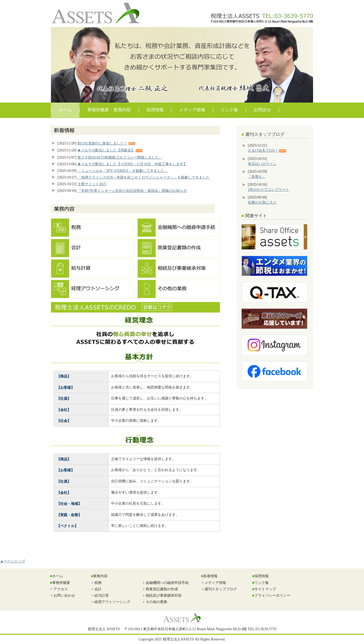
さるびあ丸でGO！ (263, 150)
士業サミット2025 (92, 184)
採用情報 (155, 110)
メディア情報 (192, 110)
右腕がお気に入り (262, 202)
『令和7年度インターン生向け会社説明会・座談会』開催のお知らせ (132, 191)
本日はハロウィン (262, 164)
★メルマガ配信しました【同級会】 (106, 150)
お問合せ (262, 110)
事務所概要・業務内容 (109, 110)
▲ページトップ (13, 561)
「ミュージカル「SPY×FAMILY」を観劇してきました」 (123, 171)
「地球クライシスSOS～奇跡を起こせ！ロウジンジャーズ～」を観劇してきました (144, 177)
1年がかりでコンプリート (268, 190)
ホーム (65, 110)
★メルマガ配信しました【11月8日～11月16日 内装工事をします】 (132, 164)
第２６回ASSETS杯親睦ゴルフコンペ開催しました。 (120, 157)
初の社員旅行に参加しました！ (102, 143)
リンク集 (229, 110)
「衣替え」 (257, 176)
